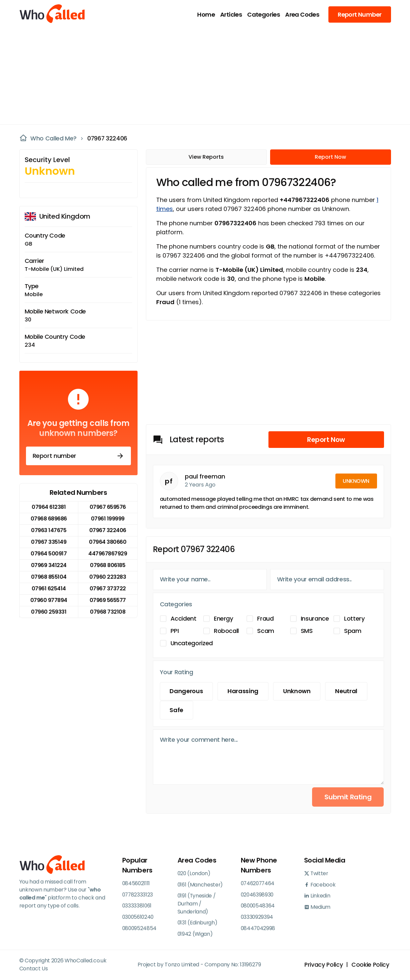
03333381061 (137, 906)
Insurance (315, 618)
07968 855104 (49, 577)
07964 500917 (49, 554)
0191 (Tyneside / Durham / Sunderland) (197, 904)
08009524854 (140, 929)
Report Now (330, 157)
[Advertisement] (201, 75)
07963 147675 (49, 530)
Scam (266, 631)
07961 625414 (49, 588)
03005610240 (139, 917)
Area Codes (302, 14)
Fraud (265, 618)
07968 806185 (108, 565)
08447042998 (258, 929)
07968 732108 (108, 612)
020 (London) (194, 873)
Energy (223, 618)
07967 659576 (108, 507)
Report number (78, 456)
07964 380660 (108, 542)
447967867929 (108, 554)
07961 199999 (108, 519)
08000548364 (259, 906)
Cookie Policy (370, 966)
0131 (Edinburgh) (198, 923)
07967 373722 (108, 588)
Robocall (226, 631)
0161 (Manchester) (201, 885)
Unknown (298, 691)
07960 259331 (49, 612)
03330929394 (257, 917)
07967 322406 (108, 139)
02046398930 (258, 895)
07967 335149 (49, 542)
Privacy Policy (323, 966)
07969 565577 (108, 600)
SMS (307, 631)
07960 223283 (108, 577)
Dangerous (187, 691)
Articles (231, 14)
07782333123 (138, 895)
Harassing (244, 691)
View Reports (206, 157)
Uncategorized (192, 643)
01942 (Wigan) (196, 935)
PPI (175, 631)
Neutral (349, 691)
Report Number (360, 14)
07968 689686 (49, 519)
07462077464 (259, 883)
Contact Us (34, 969)
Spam (353, 631)
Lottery (354, 618)
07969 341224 (49, 565)
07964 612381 (49, 507)
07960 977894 (49, 600)
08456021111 (137, 883)
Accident (184, 618)
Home (206, 14)
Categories (263, 14)
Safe (177, 710)
